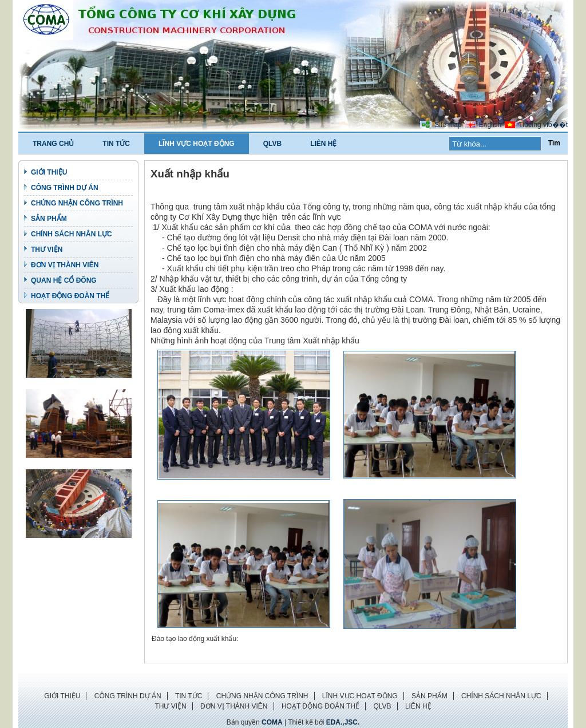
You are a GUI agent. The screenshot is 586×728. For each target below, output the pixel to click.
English (490, 125)
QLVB (272, 144)
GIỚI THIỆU (49, 172)
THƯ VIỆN (47, 250)
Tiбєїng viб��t (543, 125)
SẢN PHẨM (49, 219)
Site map (448, 125)
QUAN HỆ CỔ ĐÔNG (64, 280)
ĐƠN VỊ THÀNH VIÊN (65, 265)
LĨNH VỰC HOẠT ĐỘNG (197, 144)
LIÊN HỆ (323, 144)
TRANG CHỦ (53, 144)
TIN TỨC (116, 144)
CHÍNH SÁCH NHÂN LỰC (72, 234)
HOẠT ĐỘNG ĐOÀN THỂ (70, 296)
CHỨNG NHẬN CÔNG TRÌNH (77, 203)
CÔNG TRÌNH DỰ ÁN (65, 188)
